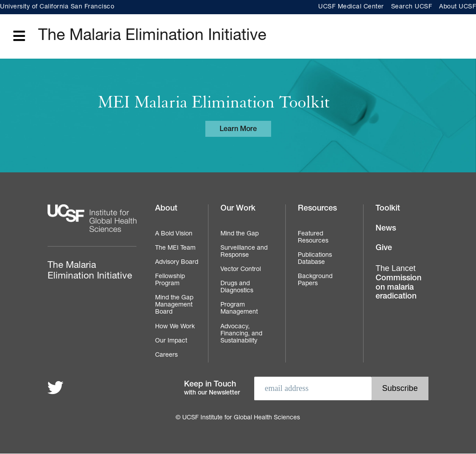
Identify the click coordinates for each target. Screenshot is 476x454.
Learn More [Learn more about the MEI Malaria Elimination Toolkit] (238, 130)
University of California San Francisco (57, 7)
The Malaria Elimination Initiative (152, 36)
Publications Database (315, 259)
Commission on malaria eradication (398, 282)
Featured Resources (313, 238)
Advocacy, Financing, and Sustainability (241, 334)
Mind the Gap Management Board (174, 305)
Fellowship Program (170, 280)
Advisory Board (177, 263)
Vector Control (241, 270)
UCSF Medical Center (351, 7)
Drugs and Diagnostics (237, 287)
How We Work (175, 327)
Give (384, 248)
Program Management (239, 309)
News (386, 229)
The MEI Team (175, 248)
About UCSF (458, 7)
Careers (166, 355)
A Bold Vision (174, 234)
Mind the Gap (240, 234)
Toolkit (388, 209)
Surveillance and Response (244, 252)
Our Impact (171, 341)
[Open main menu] (19, 37)
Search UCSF (412, 7)
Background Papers (315, 280)
